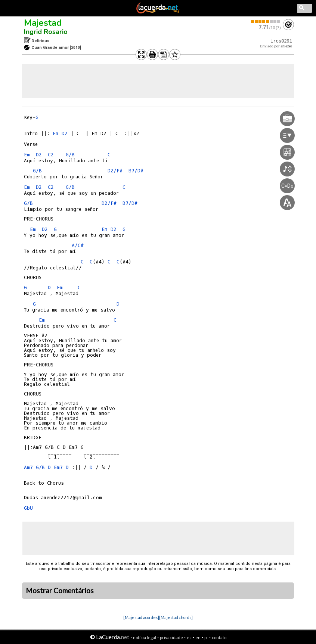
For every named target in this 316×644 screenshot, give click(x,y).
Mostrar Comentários (60, 591)
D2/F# (115, 171)
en (198, 637)
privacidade (171, 637)
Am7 (28, 467)
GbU (28, 508)
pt (206, 637)
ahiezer (286, 46)
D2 (65, 133)
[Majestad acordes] (141, 617)
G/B (70, 155)
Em (56, 133)
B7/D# (136, 171)
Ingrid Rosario (46, 32)
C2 (51, 155)
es (189, 637)
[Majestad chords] (176, 617)
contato (219, 637)
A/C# (78, 245)
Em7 (58, 467)
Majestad (43, 23)
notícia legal (145, 637)
